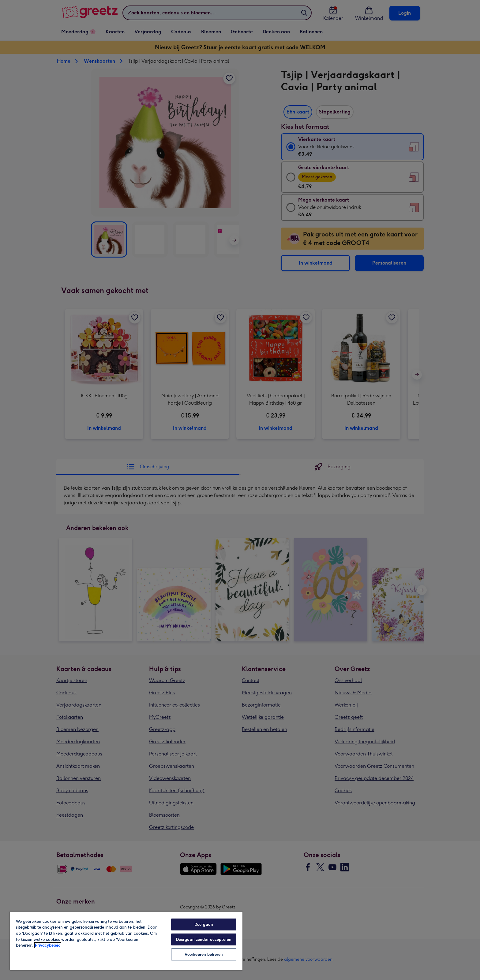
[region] (126, 941)
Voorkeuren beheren (204, 954)
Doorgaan (204, 924)
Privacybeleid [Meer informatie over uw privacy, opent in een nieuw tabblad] (48, 945)
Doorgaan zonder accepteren (204, 939)
